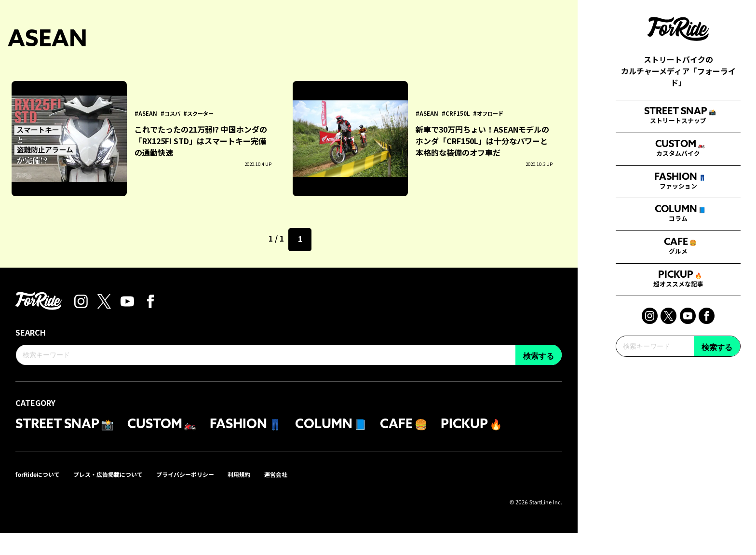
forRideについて (42, 496)
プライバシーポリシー (210, 496)
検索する (717, 436)
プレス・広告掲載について (122, 496)
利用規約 (271, 496)
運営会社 (311, 496)
